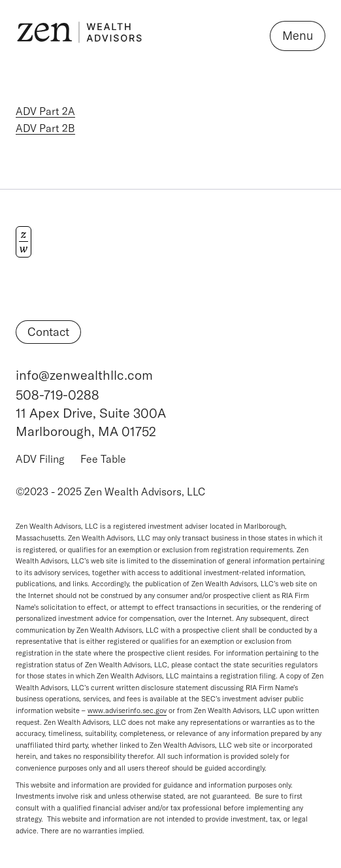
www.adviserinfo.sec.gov (127, 710)
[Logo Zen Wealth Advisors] (79, 36)
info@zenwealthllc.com (84, 375)
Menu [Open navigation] (298, 36)
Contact (48, 332)
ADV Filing (40, 459)
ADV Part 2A (45, 111)
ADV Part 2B (45, 128)
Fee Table (103, 459)
